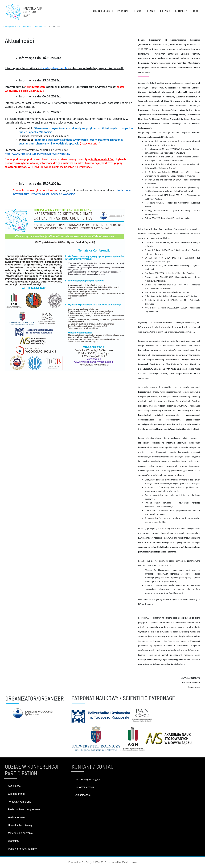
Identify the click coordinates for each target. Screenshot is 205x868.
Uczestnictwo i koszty (20, 825)
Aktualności (40, 27)
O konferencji (25, 27)
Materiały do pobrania (54, 68)
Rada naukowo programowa (24, 810)
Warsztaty (14, 841)
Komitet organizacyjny (87, 779)
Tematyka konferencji (20, 802)
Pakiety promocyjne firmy (22, 849)
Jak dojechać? (83, 795)
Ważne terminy (16, 817)
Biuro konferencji (84, 787)
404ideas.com (129, 862)
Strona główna (9, 27)
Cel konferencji (16, 794)
